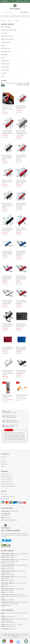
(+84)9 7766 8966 (14, 511)
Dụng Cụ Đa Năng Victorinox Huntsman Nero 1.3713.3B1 (8, 230)
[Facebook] (2, 1)
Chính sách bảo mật (6, 477)
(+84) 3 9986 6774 (10, 557)
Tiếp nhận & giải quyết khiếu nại (9, 486)
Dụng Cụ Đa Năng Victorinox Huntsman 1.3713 (8, 182)
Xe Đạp (3, 76)
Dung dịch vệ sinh (6, 42)
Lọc (3, 85)
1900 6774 (8, 606)
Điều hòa (3, 46)
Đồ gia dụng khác (6, 49)
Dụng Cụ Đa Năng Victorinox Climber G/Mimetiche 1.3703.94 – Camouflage (22, 133)
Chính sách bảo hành (7, 479)
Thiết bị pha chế (5, 70)
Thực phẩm (4, 73)
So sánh (5, 114)
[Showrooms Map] (4, 641)
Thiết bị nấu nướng (6, 64)
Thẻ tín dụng (4, 494)
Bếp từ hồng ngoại (6, 27)
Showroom (27, 1)
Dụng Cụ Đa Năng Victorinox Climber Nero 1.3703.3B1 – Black (7, 158)
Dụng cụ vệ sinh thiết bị (7, 39)
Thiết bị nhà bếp (5, 67)
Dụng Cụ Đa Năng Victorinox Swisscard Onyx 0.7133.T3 (21, 325)
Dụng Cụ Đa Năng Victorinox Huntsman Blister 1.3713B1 (21, 182)
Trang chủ (4, 21)
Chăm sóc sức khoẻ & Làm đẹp (9, 30)
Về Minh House (19, 1)
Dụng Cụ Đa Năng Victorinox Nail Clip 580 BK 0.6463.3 (21, 372)
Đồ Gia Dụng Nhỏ (5, 52)
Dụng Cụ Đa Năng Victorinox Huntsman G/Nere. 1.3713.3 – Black (8, 206)
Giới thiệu (4, 457)
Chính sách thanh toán (7, 482)
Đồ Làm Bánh (4, 55)
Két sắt (3, 58)
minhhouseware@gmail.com (12, 520)
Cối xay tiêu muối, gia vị (7, 36)
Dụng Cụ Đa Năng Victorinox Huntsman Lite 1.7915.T (21, 205)
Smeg (11, 16)
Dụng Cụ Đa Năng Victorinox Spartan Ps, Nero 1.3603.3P (8, 325)
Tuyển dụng (4, 464)
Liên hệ (3, 466)
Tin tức (3, 459)
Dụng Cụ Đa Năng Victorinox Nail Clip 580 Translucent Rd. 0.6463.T (21, 278)
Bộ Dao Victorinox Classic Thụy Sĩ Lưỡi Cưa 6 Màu (7, 397)
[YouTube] (6, 1)
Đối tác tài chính (5, 499)
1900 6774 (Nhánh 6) (10, 617)
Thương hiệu (17, 16)
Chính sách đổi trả (6, 474)
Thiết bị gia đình (5, 61)
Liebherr (7, 16)
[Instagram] (3, 1)
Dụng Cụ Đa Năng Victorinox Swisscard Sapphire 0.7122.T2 (21, 349)
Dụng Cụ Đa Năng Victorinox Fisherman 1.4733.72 (21, 157)
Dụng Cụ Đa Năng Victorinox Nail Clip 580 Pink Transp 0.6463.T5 (7, 278)
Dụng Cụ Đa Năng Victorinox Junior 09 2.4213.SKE (21, 230)
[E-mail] (5, 1)
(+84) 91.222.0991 (10, 569)
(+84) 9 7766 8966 (10, 580)
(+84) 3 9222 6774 (10, 592)
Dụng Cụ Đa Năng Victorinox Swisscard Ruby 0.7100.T (8, 349)
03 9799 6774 (8, 518)
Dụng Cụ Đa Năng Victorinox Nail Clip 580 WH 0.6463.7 (7, 302)
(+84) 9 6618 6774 (10, 575)
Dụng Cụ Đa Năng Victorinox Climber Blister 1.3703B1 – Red (8, 132)
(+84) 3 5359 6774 (10, 600)
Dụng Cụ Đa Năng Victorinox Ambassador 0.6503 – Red (8, 108)
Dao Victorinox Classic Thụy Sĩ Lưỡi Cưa (22, 396)
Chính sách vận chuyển (7, 484)
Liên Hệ (23, 16)
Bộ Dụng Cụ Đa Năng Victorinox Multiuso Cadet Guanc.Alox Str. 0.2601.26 (8, 373)
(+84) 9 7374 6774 (10, 587)
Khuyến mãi (4, 462)
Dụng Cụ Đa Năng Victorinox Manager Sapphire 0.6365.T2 (7, 253)
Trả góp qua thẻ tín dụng (7, 497)
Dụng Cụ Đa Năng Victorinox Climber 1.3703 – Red (21, 107)
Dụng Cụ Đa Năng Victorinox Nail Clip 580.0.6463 (21, 302)
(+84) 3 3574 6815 (10, 563)
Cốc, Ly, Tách (4, 33)
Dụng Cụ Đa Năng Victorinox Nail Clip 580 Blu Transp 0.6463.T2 (21, 253)
